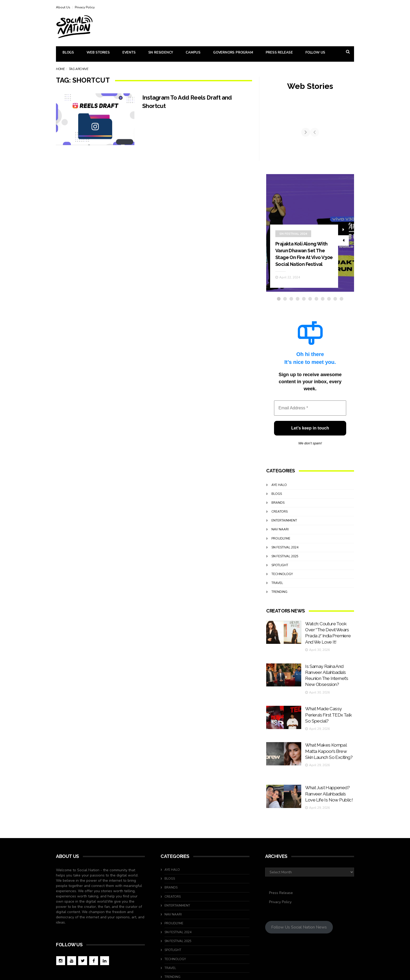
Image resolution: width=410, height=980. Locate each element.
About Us (63, 7)
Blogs (68, 53)
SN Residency (161, 53)
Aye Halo (279, 495)
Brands (278, 513)
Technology (282, 584)
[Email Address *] (310, 418)
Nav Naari (280, 539)
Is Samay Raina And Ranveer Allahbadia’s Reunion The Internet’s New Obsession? (327, 670)
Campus (193, 53)
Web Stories (98, 53)
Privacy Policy (85, 7)
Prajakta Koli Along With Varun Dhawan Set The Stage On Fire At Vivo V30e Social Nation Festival (304, 260)
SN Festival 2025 (285, 566)
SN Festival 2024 (293, 237)
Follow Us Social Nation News (299, 892)
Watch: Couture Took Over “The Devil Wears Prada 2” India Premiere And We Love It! (329, 638)
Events (129, 53)
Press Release (279, 53)
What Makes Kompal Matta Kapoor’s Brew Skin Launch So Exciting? (329, 735)
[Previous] (271, 137)
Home (60, 69)
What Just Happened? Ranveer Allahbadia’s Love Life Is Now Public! (329, 767)
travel (277, 593)
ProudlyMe (281, 548)
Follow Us (315, 53)
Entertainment (284, 530)
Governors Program (233, 53)
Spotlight (280, 575)
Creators (280, 521)
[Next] (350, 137)
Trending (279, 602)
